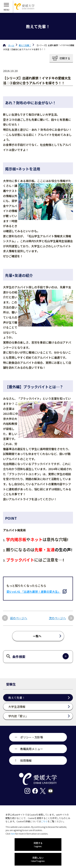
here (13, 834)
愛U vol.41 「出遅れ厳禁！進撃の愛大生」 (34, 592)
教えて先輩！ (25, 45)
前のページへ (19, 618)
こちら (44, 821)
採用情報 (26, 760)
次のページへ (57, 618)
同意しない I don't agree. (38, 859)
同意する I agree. (38, 845)
